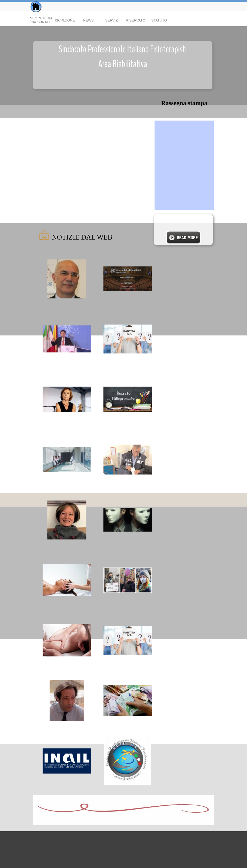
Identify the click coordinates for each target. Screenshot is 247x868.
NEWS (89, 20)
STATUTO (159, 20)
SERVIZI (112, 20)
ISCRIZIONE (65, 20)
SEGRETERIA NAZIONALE (41, 20)
